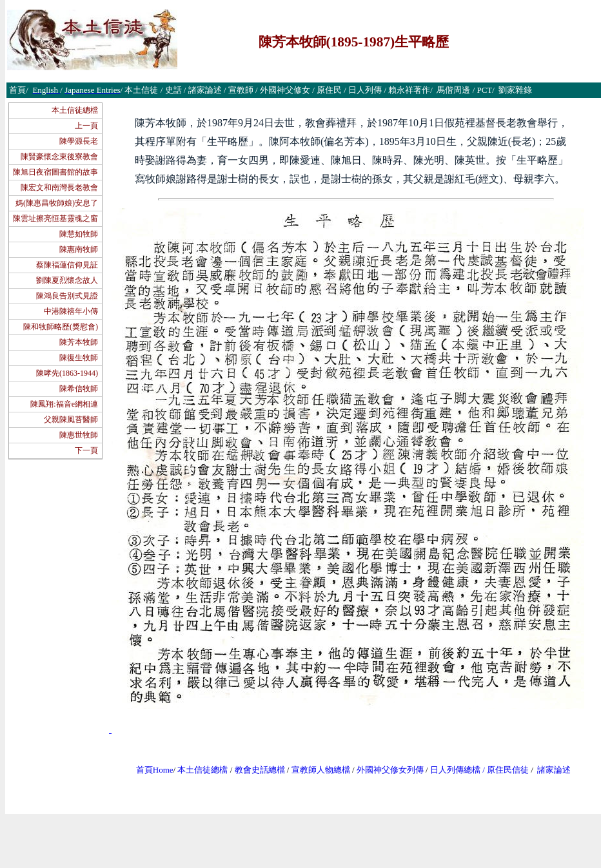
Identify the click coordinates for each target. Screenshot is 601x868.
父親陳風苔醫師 (71, 420)
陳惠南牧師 (79, 249)
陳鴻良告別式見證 (67, 296)
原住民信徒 (508, 770)
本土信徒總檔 (75, 110)
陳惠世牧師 (79, 435)
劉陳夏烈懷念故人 (67, 280)
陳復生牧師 (79, 358)
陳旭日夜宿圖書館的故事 (55, 172)
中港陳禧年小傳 (71, 311)
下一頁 (86, 450)
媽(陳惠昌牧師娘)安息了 (57, 203)
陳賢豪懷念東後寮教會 (59, 157)
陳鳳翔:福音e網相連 (64, 404)
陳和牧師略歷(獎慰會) (61, 327)
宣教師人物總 (317, 770)
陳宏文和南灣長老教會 (59, 188)
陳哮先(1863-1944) (67, 373)
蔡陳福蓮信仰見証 (67, 265)
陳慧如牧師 (79, 234)
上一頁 (86, 126)
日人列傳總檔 (455, 770)
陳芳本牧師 (79, 342)
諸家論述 (554, 770)
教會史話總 (256, 770)
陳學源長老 (79, 141)
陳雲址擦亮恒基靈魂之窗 (55, 218)
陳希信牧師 (79, 389)
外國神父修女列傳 (390, 770)
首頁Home (155, 770)
